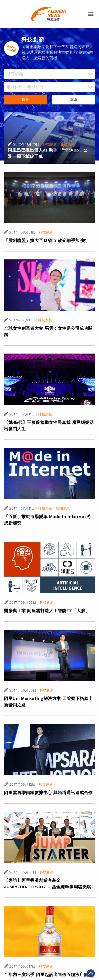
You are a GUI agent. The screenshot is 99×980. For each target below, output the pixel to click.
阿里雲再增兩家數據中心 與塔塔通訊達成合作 (48, 793)
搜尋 (25, 99)
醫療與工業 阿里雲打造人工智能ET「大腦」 (47, 611)
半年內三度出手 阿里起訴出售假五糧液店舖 (46, 975)
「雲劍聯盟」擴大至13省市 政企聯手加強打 (46, 241)
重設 (74, 99)
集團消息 (68, 144)
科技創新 (50, 144)
